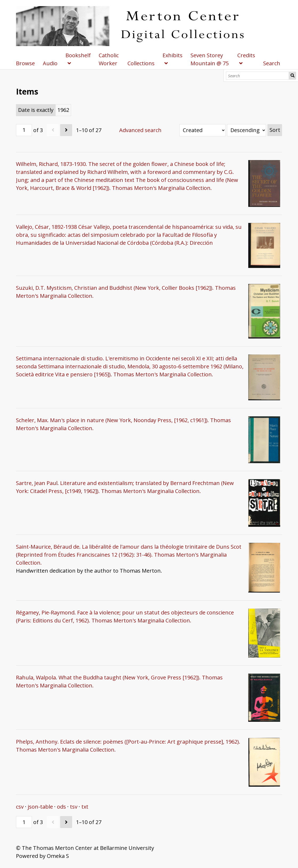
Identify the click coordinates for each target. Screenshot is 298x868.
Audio (50, 63)
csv (20, 807)
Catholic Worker (109, 59)
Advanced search (140, 130)
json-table (40, 807)
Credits (246, 55)
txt (85, 807)
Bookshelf (78, 55)
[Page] (24, 130)
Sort (275, 130)
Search (293, 76)
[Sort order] (247, 130)
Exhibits (173, 55)
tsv (74, 807)
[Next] (66, 130)
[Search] (257, 76)
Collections (141, 63)
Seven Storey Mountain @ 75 (210, 59)
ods (61, 807)
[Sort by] (202, 130)
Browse (25, 63)
